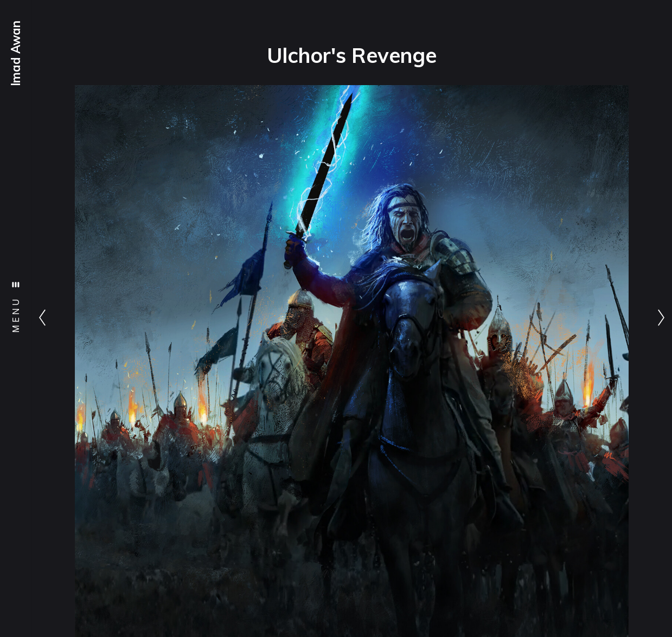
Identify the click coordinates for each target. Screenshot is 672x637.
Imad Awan (16, 53)
